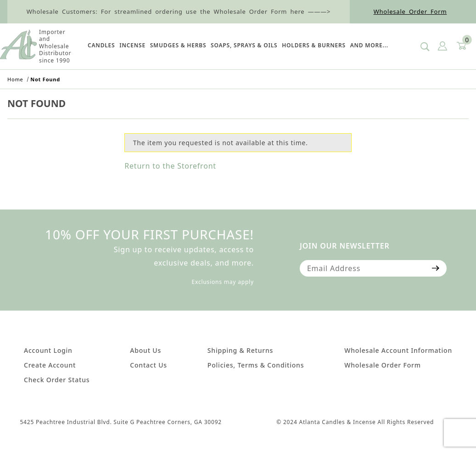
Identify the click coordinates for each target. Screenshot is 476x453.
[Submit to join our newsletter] (436, 268)
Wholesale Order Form (410, 11)
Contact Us (148, 365)
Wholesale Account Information (398, 350)
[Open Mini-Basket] (461, 46)
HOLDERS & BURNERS (314, 45)
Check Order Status (57, 380)
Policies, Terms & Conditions (256, 365)
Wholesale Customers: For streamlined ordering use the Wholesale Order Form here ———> (179, 11)
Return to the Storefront (170, 166)
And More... (369, 45)
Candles (101, 45)
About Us (146, 350)
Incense (132, 45)
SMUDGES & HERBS (178, 45)
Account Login (48, 350)
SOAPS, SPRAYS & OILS (244, 45)
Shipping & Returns (240, 350)
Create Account (50, 365)
